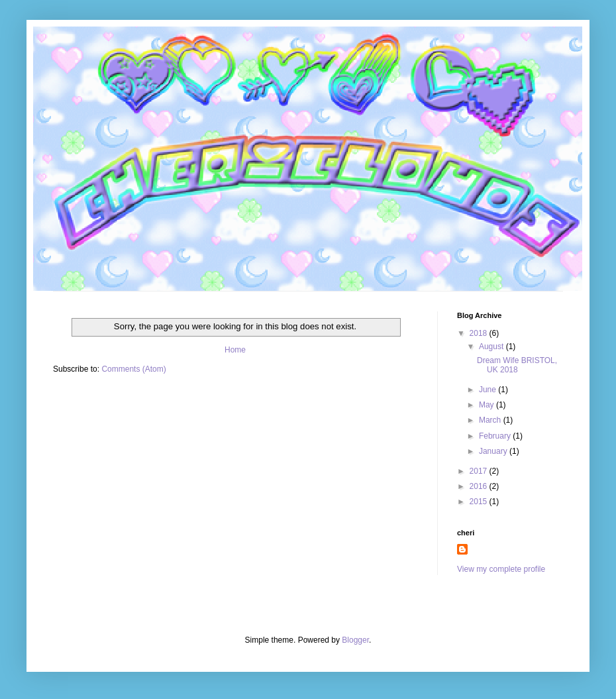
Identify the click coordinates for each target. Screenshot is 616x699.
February (496, 436)
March (491, 420)
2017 (480, 471)
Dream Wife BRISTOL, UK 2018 (517, 365)
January (494, 451)
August (492, 347)
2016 (480, 486)
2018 (480, 333)
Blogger (355, 640)
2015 (480, 502)
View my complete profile (501, 569)
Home (235, 350)
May (488, 405)
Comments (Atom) (133, 369)
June (488, 390)
